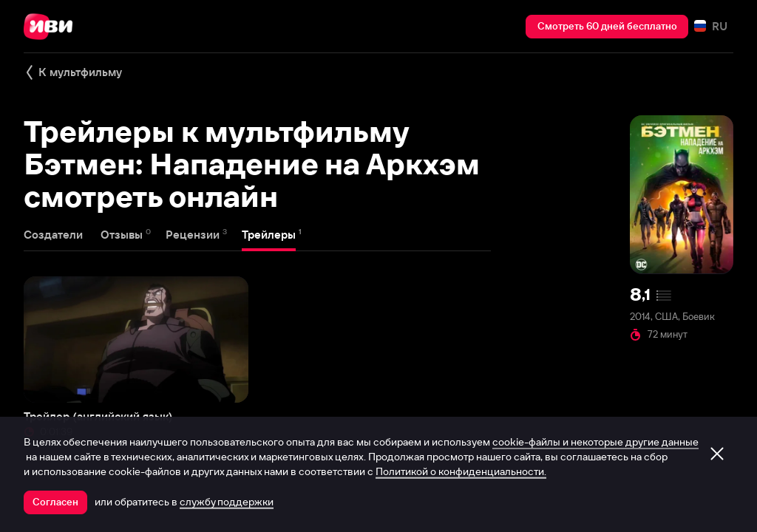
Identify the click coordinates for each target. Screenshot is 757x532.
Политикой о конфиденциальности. (461, 471)
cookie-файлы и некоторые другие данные (595, 442)
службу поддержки (227, 502)
